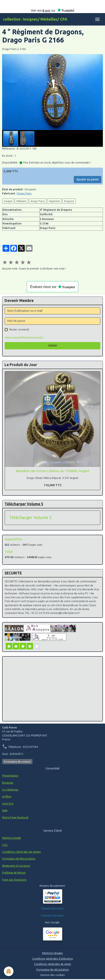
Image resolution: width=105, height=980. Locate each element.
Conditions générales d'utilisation (52, 959)
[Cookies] (9, 971)
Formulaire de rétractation (53, 970)
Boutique (8, 783)
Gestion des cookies (52, 975)
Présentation (10, 776)
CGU (5, 845)
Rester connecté (19, 329)
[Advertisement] (52, 689)
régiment (54, 201)
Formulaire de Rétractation (19, 859)
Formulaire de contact (17, 762)
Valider (53, 345)
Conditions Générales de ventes (21, 852)
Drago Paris (24, 193)
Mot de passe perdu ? (33, 337)
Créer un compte (13, 337)
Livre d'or (8, 804)
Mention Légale (12, 838)
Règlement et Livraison (16, 866)
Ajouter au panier (88, 179)
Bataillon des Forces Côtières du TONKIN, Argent (53, 471)
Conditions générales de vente (52, 964)
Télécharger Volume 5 (30, 518)
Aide (5, 810)
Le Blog (7, 796)
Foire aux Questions (14, 880)
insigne (8, 201)
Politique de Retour (14, 873)
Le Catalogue (10, 790)
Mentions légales (52, 953)
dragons (69, 201)
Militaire (21, 201)
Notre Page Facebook (15, 817)
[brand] (35, 19)
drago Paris (38, 201)
